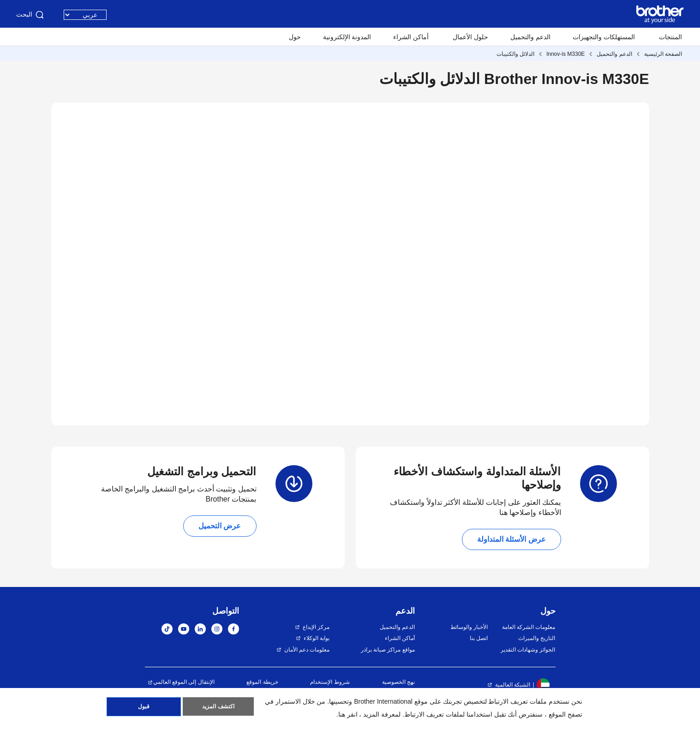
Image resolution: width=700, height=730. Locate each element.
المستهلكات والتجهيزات (604, 37)
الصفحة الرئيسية (663, 54)
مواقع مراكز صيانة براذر (388, 650)
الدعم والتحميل (530, 37)
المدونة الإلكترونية (347, 37)
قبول (144, 707)
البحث (31, 15)
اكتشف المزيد (218, 707)
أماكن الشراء (411, 37)
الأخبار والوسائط (469, 627)
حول (295, 37)
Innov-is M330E (565, 54)
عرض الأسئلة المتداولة (512, 539)
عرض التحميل (220, 526)
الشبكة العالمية (513, 685)
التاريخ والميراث (537, 638)
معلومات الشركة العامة (529, 627)
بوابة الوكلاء (317, 638)
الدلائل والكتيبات (515, 54)
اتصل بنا (479, 638)
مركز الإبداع (316, 627)
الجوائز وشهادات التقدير (528, 650)
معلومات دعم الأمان (307, 650)
